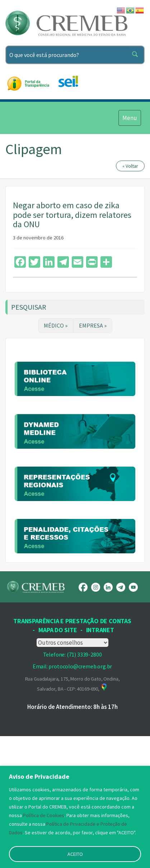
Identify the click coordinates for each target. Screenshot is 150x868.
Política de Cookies (44, 815)
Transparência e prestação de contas (72, 724)
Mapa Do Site (58, 733)
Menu (130, 118)
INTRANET (100, 733)
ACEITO (75, 854)
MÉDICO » (56, 325)
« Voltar (130, 166)
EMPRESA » (93, 325)
